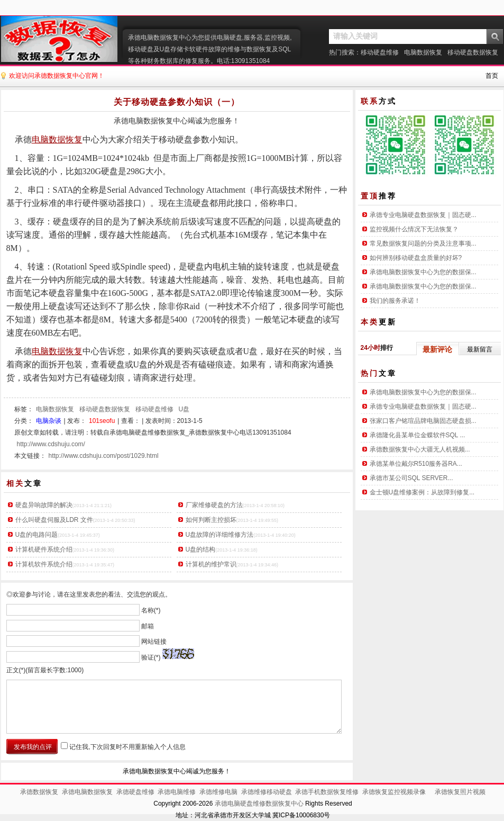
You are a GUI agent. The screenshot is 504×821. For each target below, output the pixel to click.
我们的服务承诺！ (395, 301)
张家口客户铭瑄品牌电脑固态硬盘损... (423, 421)
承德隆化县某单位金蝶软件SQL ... (418, 435)
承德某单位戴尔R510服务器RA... (416, 464)
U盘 (184, 409)
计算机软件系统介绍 (44, 564)
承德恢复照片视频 (460, 792)
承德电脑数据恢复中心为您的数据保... (423, 272)
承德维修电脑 (218, 792)
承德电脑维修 (177, 792)
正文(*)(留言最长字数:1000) (45, 670)
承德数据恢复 (39, 792)
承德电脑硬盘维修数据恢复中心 (259, 804)
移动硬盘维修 (380, 52)
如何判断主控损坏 (211, 520)
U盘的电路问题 (37, 535)
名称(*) (151, 610)
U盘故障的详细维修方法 (220, 535)
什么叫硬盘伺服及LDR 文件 (54, 520)
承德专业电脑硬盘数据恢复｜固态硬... (423, 215)
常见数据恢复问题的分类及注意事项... (423, 243)
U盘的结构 (201, 549)
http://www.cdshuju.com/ (51, 444)
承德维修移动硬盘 (267, 792)
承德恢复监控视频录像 (394, 792)
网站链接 (154, 642)
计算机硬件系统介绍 (44, 549)
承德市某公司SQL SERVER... (411, 478)
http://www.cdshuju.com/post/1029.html (104, 456)
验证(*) (151, 657)
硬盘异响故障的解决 (44, 505)
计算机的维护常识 (211, 564)
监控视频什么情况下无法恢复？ (414, 229)
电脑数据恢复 (423, 52)
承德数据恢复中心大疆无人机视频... (420, 449)
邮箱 (148, 626)
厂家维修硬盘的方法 (214, 505)
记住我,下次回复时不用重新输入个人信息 (127, 747)
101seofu (102, 421)
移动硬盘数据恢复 (473, 52)
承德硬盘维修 (135, 792)
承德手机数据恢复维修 (327, 792)
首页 (492, 76)
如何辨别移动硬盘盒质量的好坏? (416, 258)
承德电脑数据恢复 (87, 792)
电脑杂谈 (49, 421)
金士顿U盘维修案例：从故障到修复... (422, 492)
